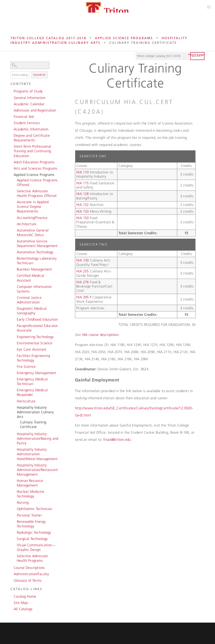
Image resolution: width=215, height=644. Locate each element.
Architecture (27, 224)
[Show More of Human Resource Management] (15, 480)
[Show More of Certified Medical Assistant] (15, 275)
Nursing (23, 502)
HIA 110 (82, 172)
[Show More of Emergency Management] (15, 372)
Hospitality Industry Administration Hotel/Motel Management (37, 454)
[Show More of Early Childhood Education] (15, 319)
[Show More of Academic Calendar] (12, 104)
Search (40, 75)
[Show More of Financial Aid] (12, 116)
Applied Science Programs (124, 38)
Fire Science (26, 367)
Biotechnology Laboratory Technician (37, 261)
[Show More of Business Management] (15, 269)
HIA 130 (82, 260)
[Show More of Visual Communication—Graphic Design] (15, 545)
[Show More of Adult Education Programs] (12, 162)
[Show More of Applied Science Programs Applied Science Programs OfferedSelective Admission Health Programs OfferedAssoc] (12, 174)
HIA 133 (82, 211)
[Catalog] (163, 56)
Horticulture (26, 401)
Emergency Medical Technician (32, 381)
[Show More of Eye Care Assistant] (15, 349)
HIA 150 (82, 218)
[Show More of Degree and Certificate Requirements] (12, 135)
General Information (29, 98)
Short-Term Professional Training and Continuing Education (32, 151)
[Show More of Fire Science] (15, 366)
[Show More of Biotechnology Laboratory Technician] (15, 258)
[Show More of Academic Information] (12, 129)
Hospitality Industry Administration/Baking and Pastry (37, 438)
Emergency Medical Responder (32, 392)
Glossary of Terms (28, 580)
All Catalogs (23, 609)
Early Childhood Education (37, 319)
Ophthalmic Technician (35, 509)
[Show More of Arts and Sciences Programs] (12, 168)
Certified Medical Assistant (30, 278)
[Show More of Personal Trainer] (15, 515)
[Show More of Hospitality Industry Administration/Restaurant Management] (15, 465)
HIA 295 (82, 297)
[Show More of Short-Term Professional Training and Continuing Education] (12, 146)
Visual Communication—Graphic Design (36, 547)
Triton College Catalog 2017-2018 (48, 38)
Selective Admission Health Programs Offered (37, 193)
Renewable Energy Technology (31, 524)
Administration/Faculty (31, 574)
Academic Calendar (29, 104)
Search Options (35, 69)
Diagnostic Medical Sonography (32, 311)
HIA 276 (82, 282)
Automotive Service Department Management (37, 243)
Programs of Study (28, 91)
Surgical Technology (32, 539)
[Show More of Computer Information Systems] (15, 286)
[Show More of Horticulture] (15, 401)
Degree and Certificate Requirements (32, 138)
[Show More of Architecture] (15, 224)
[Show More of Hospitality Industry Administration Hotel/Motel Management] (15, 449)
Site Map (21, 603)
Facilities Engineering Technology (33, 358)
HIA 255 (82, 271)
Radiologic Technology (34, 532)
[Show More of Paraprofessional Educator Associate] (15, 325)
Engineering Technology (35, 337)
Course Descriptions (29, 568)
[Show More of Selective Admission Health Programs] (15, 556)
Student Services (27, 123)
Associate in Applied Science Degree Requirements (33, 207)
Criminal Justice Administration (29, 300)
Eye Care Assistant (31, 349)
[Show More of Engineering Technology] (15, 336)
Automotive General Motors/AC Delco (33, 233)
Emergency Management (36, 373)
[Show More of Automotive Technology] (15, 252)
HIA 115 (82, 183)
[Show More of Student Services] (12, 122)
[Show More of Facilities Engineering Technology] (15, 355)
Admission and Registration (35, 110)
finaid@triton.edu (117, 440)
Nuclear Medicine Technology (31, 494)
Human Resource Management (30, 483)
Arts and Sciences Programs (35, 168)
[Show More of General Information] (12, 97)
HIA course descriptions (100, 335)
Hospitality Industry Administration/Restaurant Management (37, 470)
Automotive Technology (35, 252)
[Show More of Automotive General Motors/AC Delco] (15, 230)
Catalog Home (25, 596)
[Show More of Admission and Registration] (12, 110)
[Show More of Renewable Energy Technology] (15, 521)
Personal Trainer (29, 515)
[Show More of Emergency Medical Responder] (15, 390)
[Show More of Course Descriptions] (12, 567)
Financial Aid (24, 117)
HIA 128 (82, 194)
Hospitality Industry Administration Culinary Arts (35, 412)
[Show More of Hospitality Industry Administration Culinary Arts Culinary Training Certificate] (15, 407)
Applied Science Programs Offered (37, 182)
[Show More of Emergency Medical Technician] (15, 379)
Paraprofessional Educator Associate (37, 328)
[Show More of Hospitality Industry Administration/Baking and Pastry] (15, 433)
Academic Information (31, 129)
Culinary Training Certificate (33, 424)
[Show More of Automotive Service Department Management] (15, 241)
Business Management (34, 269)
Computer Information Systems (34, 289)
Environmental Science (35, 343)
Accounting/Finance (32, 218)
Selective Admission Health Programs (32, 558)
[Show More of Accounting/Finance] (15, 217)
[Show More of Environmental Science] (15, 343)
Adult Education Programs (34, 162)
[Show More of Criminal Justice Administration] (15, 297)
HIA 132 (82, 205)
